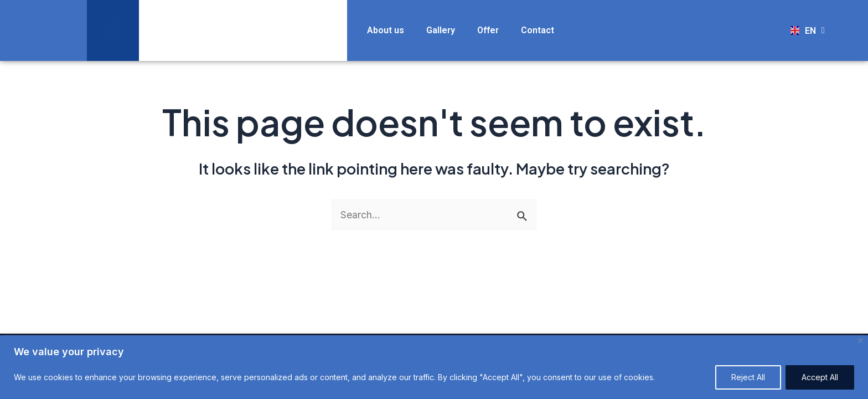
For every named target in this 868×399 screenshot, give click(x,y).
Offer (488, 30)
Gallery (441, 30)
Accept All (820, 377)
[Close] (861, 341)
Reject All (748, 377)
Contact (538, 30)
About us (386, 30)
